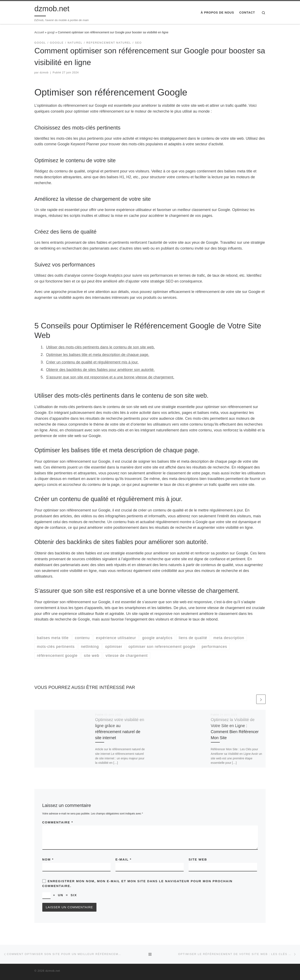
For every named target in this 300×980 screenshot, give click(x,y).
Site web (198, 859)
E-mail (123, 859)
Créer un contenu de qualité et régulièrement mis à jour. (92, 362)
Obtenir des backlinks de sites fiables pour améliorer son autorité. (100, 370)
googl (51, 32)
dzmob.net (53, 971)
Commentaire (58, 822)
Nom (48, 859)
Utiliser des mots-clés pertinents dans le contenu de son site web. (100, 347)
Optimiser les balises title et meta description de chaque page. (98, 355)
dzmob (44, 73)
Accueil (39, 32)
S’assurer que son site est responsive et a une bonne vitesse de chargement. (110, 377)
